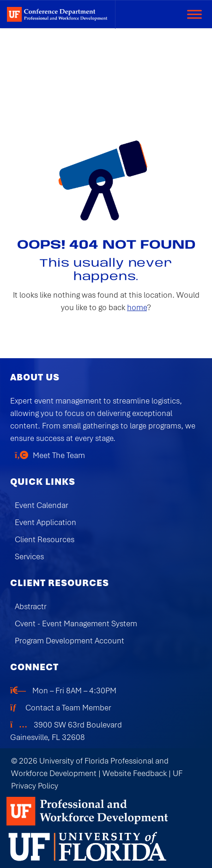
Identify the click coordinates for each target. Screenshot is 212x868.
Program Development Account (70, 641)
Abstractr (31, 606)
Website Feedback (135, 773)
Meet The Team (59, 455)
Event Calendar (42, 505)
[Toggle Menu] (194, 14)
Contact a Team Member (68, 708)
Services (29, 556)
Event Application (45, 522)
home (137, 307)
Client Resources (45, 539)
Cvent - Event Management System (76, 623)
